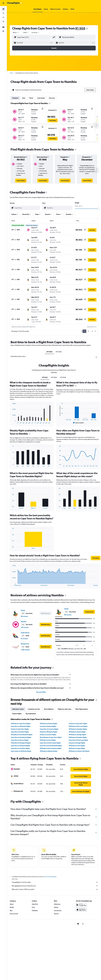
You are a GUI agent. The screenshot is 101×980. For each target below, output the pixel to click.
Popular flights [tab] (17, 714)
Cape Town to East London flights (50, 743)
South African (25, 633)
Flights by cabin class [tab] (65, 709)
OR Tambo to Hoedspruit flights (21, 743)
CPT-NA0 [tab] (45, 377)
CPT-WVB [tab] (59, 352)
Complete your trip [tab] (34, 709)
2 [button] (88, 331)
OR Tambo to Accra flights (77, 746)
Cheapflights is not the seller (55, 882)
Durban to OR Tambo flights (48, 732)
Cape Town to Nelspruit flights (20, 746)
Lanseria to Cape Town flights (78, 724)
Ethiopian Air (25, 644)
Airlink (23, 610)
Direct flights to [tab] (49, 709)
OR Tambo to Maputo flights (49, 751)
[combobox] (36, 32)
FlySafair (24, 622)
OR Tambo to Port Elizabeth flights (22, 735)
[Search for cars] (3, 17)
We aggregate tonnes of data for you (55, 886)
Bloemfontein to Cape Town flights (51, 737)
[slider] (99, 209)
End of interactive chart (11, 422)
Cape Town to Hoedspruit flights (21, 737)
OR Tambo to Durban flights (48, 724)
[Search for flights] (3, 9)
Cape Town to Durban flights (20, 732)
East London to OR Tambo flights (21, 751)
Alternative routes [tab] (18, 709)
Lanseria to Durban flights (48, 726)
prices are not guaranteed (50, 877)
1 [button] (84, 331)
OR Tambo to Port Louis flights (78, 726)
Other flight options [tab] (82, 709)
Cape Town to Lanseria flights (49, 729)
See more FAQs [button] (41, 692)
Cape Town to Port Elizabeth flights (51, 746)
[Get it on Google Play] (81, 905)
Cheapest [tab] (15, 98)
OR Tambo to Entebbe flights (78, 737)
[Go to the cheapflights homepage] (14, 3)
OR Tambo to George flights (77, 735)
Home (11, 73)
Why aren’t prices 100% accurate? (55, 889)
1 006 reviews (25, 650)
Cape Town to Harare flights (20, 740)
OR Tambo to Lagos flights (77, 748)
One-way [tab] (52, 98)
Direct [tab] (31, 98)
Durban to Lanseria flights (48, 735)
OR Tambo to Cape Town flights (21, 724)
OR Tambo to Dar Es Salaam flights (51, 748)
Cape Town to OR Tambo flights (21, 726)
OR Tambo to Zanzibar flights (78, 729)
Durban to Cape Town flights (20, 729)
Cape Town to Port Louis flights (78, 740)
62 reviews (24, 639)
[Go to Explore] (3, 21)
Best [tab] (24, 98)
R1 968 (80, 28)
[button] (3, 3)
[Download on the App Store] (81, 910)
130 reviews (25, 627)
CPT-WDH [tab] (49, 352)
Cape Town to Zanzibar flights (20, 748)
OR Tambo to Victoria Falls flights (79, 751)
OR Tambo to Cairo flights (48, 740)
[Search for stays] (3, 13)
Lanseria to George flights (77, 743)
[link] (21, 181)
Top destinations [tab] (31, 714)
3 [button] (92, 331)
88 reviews (24, 616)
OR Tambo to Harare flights (77, 732)
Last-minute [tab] (41, 98)
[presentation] (87, 29)
